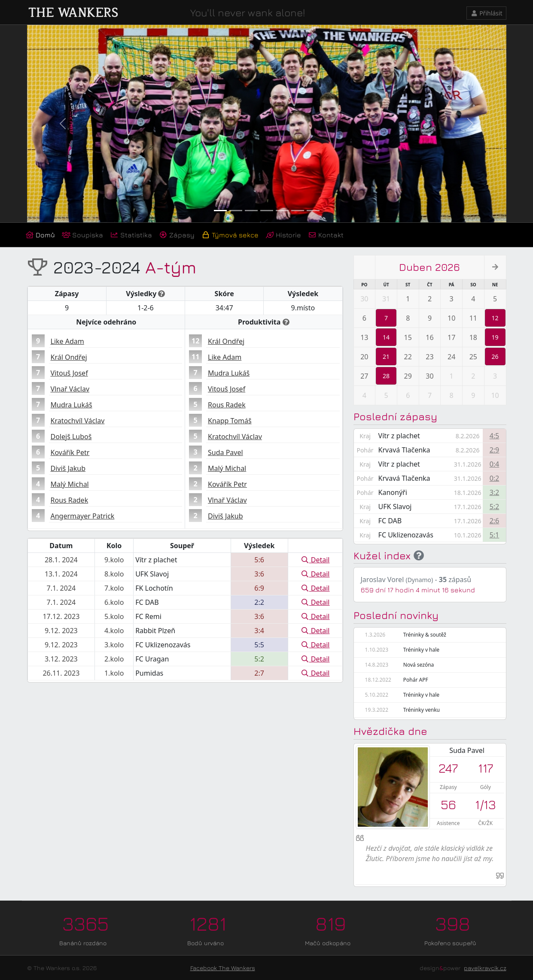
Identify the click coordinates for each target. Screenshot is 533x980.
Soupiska (82, 235)
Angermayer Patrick (83, 516)
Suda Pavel (225, 452)
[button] (63, 124)
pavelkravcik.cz (485, 968)
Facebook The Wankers (223, 968)
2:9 (495, 450)
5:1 (495, 535)
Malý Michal (70, 484)
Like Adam (67, 341)
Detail (315, 560)
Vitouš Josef (69, 373)
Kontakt (326, 235)
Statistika (131, 235)
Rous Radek (70, 500)
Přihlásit (486, 13)
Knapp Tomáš (230, 421)
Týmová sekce (230, 235)
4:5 (495, 436)
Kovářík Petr (70, 452)
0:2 (495, 478)
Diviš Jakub (68, 468)
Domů (40, 235)
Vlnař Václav (70, 389)
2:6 (495, 521)
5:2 (495, 507)
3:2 (495, 492)
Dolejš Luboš (71, 437)
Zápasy (177, 235)
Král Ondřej (69, 357)
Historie (283, 235)
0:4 (495, 464)
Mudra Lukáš (72, 405)
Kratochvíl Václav (78, 421)
